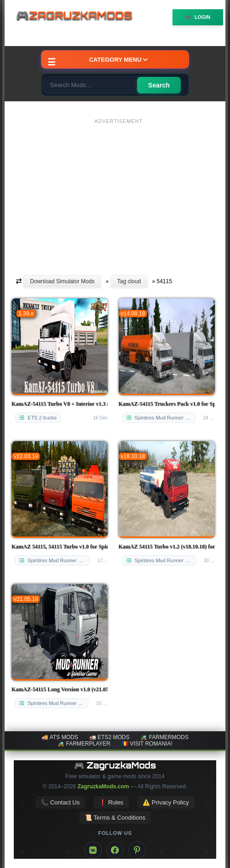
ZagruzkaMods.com (103, 786)
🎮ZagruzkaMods (78, 17)
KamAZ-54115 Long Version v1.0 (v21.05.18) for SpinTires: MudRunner (60, 689)
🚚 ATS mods (60, 737)
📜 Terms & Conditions (115, 818)
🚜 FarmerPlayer (84, 744)
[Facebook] (115, 850)
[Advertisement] (118, 192)
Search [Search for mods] (159, 85)
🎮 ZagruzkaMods (115, 765)
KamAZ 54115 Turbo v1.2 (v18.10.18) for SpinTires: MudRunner (167, 547)
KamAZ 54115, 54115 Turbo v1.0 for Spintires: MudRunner (60, 547)
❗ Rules (111, 802)
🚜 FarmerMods (164, 737)
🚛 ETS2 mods (109, 737)
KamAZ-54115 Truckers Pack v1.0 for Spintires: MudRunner (167, 404)
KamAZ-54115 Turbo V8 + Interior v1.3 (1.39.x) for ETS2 (60, 404)
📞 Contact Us (60, 802)
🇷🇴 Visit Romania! (147, 744)
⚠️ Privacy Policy (166, 802)
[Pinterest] (137, 850)
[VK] (93, 850)
